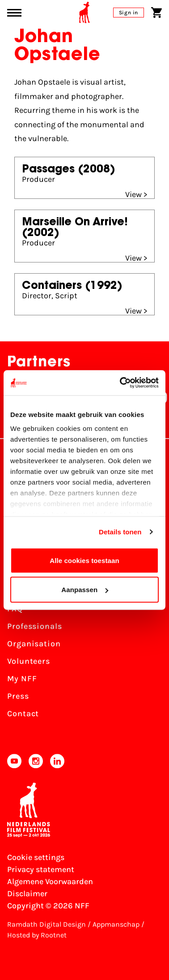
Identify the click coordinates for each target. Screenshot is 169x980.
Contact (23, 714)
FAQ (15, 609)
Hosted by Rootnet (37, 935)
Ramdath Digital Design (46, 924)
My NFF (22, 679)
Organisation (34, 644)
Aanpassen (85, 590)
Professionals (35, 626)
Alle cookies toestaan (84, 560)
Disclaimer (27, 894)
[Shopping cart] (156, 13)
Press (18, 696)
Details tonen (120, 532)
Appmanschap (116, 924)
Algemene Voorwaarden (50, 881)
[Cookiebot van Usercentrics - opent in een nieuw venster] (121, 383)
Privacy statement (41, 869)
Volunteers (29, 661)
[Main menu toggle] (14, 13)
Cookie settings (36, 857)
